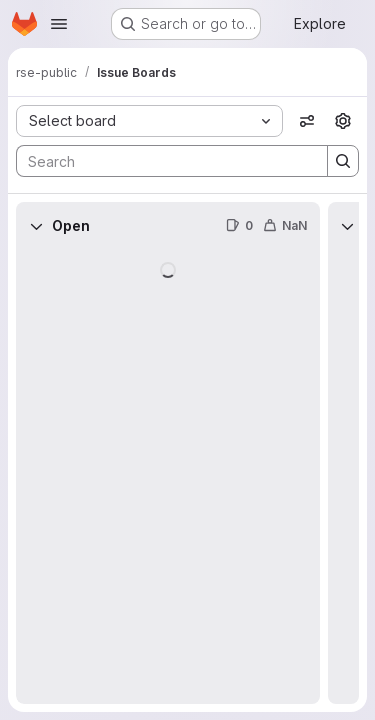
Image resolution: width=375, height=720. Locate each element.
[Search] (162, 161)
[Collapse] (36, 226)
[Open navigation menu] (59, 24)
